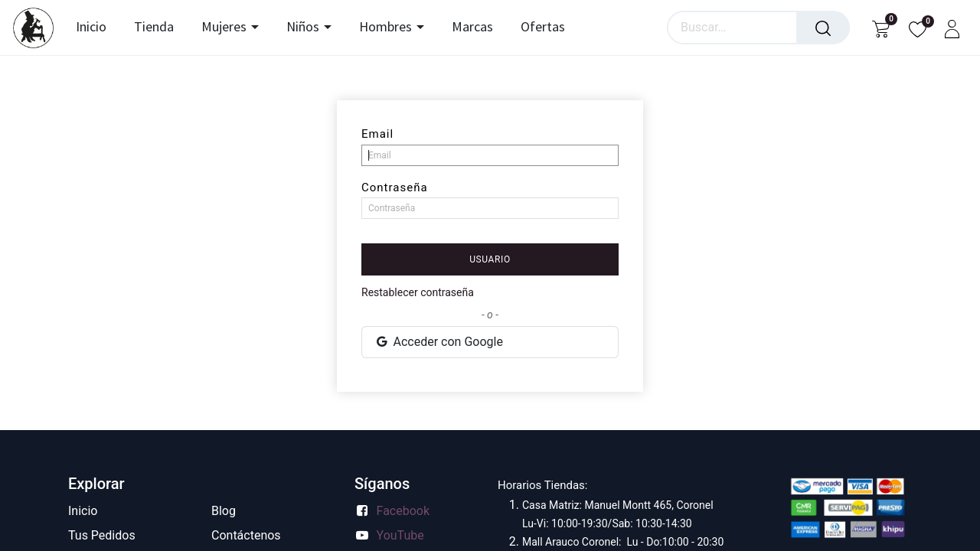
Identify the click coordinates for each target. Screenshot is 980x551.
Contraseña (395, 187)
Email (377, 134)
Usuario (490, 259)
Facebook (403, 511)
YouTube (400, 535)
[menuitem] (95, 28)
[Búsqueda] (823, 28)
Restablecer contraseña (418, 292)
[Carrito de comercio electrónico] (881, 28)
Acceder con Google (439, 342)
